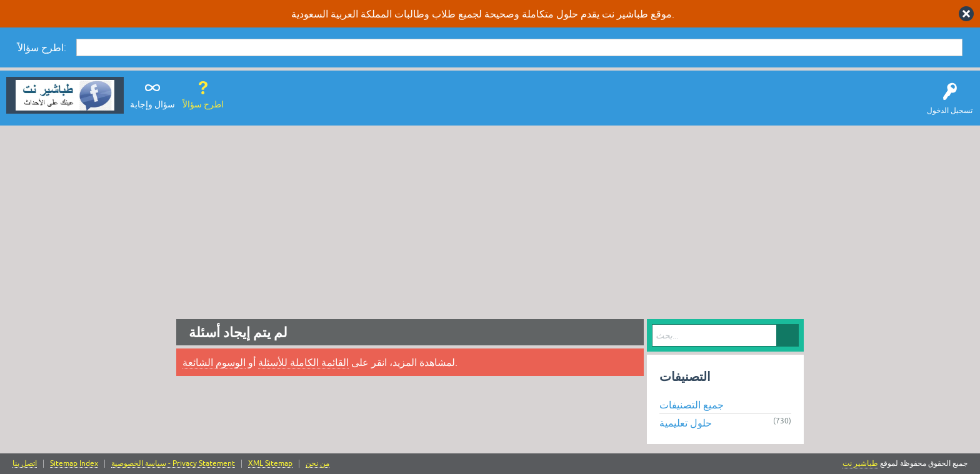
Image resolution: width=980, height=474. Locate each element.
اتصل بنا (25, 464)
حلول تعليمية (686, 423)
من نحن (317, 464)
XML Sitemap (270, 464)
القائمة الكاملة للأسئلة (303, 362)
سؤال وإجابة (152, 104)
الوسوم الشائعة (214, 362)
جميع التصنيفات (692, 405)
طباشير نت (860, 463)
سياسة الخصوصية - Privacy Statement (173, 464)
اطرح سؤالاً (203, 104)
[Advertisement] (490, 219)
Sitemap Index (74, 464)
